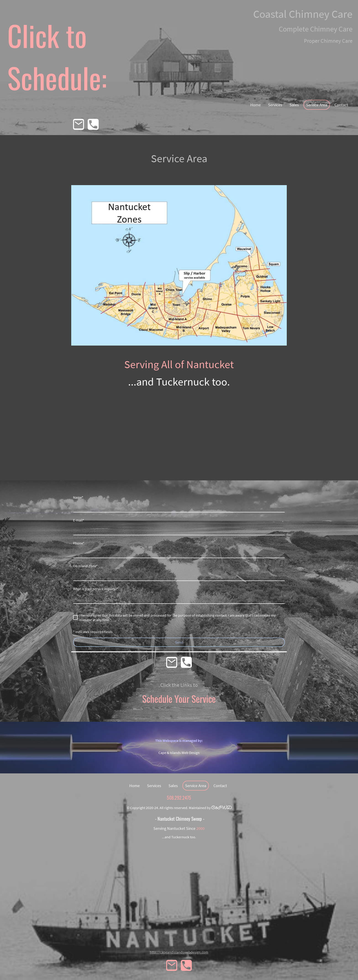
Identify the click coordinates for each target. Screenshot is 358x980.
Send (179, 642)
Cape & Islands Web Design (179, 753)
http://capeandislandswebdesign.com (179, 952)
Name (78, 497)
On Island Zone (85, 566)
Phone (79, 543)
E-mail (79, 520)
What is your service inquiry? (96, 589)
